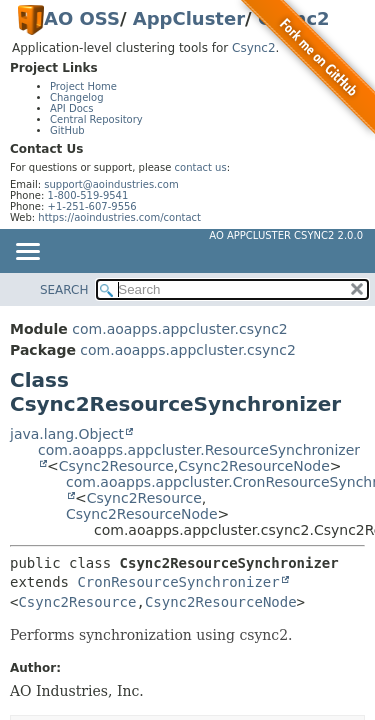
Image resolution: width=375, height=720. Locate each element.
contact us (201, 167)
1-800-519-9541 (88, 195)
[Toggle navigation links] (27, 253)
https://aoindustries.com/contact (119, 217)
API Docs (72, 108)
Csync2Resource (116, 466)
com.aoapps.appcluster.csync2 (179, 329)
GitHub (67, 130)
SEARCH (64, 290)
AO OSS (82, 18)
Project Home (83, 86)
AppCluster (189, 18)
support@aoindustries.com (111, 184)
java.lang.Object (67, 434)
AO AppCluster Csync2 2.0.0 (286, 235)
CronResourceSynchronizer (178, 582)
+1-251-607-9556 (92, 206)
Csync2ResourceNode (254, 466)
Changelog (77, 97)
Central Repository (96, 119)
